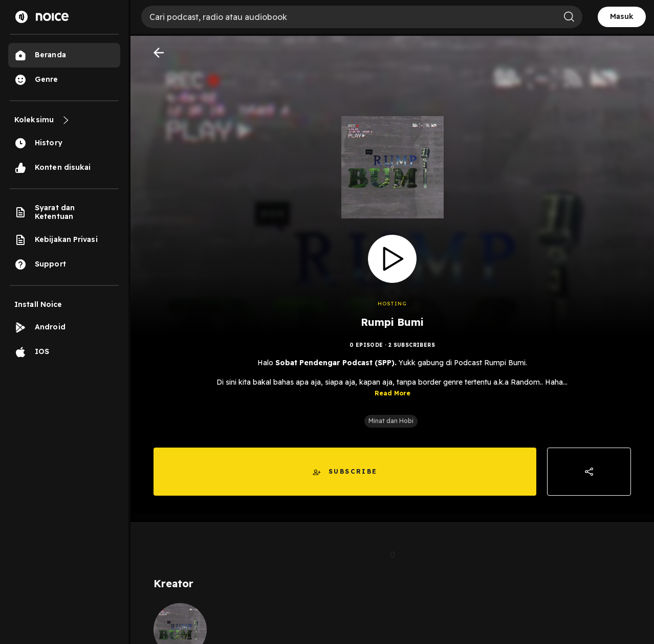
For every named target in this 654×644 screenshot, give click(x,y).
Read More (393, 393)
